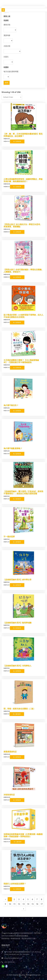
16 (37, 904)
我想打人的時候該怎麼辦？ (15, 884)
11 (14, 904)
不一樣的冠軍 (9, 537)
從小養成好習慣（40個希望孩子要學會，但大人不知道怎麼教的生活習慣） (23, 316)
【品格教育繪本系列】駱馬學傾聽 (18, 623)
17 (42, 904)
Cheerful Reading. (19, 975)
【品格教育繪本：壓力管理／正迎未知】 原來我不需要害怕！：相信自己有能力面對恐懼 (23, 493)
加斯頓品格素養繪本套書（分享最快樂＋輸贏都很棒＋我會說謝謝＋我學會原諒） (23, 835)
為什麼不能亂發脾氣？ (13, 448)
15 (33, 904)
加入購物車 (17, 141)
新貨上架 (7, 16)
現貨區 (6, 20)
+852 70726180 (9, 962)
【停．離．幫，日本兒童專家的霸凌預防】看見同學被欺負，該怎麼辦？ (23, 135)
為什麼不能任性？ (11, 405)
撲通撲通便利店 (10, 752)
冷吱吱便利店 (9, 795)
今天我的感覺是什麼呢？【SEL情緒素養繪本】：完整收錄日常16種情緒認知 (21, 361)
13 (23, 904)
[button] (12, 97)
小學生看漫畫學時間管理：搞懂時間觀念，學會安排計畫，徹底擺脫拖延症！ (23, 180)
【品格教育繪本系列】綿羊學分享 (18, 580)
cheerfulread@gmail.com (13, 958)
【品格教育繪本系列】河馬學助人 (18, 666)
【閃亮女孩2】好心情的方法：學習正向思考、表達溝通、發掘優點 (23, 226)
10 (10, 904)
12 (19, 904)
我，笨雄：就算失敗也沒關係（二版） (19, 709)
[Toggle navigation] (3, 10)
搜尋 (7, 83)
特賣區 (6, 67)
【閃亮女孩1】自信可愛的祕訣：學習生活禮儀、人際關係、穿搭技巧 (23, 271)
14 (28, 904)
